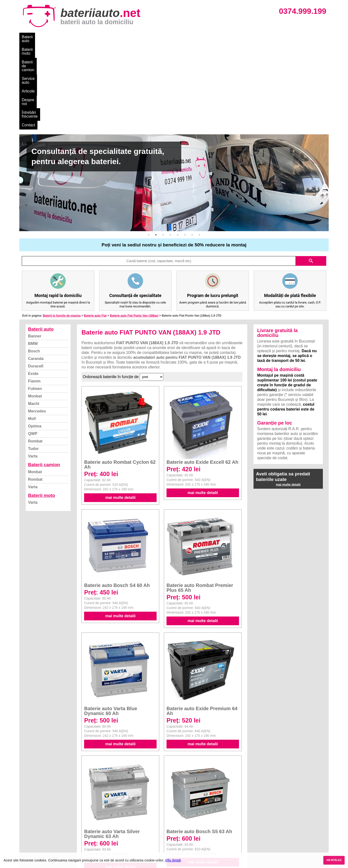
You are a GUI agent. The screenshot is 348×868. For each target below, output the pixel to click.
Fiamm (34, 293)
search (311, 173)
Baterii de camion (89, 37)
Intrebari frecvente (39, 823)
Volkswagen (184, 828)
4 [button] (170, 147)
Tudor (33, 361)
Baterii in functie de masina (62, 228)
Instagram (32, 839)
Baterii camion (44, 377)
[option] (174, 95)
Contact (225, 37)
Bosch (34, 263)
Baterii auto (32, 37)
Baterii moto (58, 37)
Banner (35, 248)
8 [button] (199, 147)
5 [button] (178, 147)
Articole (144, 37)
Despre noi (166, 37)
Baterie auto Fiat (95, 228)
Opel (179, 844)
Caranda (36, 270)
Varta (33, 368)
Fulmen (35, 301)
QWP (33, 346)
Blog (28, 807)
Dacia (179, 812)
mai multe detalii (120, 409)
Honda (180, 849)
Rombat (35, 353)
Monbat (35, 308)
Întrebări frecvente (196, 37)
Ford (178, 817)
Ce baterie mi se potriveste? (47, 812)
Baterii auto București (267, 807)
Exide (33, 286)
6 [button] (185, 147)
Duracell (36, 278)
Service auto (121, 37)
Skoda (180, 823)
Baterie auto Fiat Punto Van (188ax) (134, 228)
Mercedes (37, 323)
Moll (32, 331)
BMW (33, 255)
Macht (34, 316)
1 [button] (149, 147)
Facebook (32, 833)
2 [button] (156, 147)
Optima (35, 338)
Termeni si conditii (39, 828)
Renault (181, 833)
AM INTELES (334, 860)
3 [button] (163, 147)
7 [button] (192, 147)
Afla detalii (173, 860)
